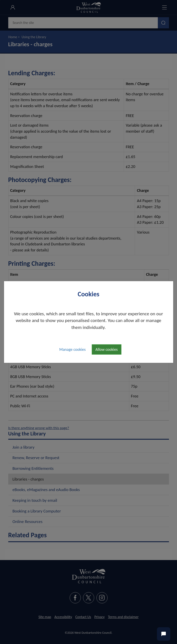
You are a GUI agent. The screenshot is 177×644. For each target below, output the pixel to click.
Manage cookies (73, 349)
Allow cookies (107, 349)
